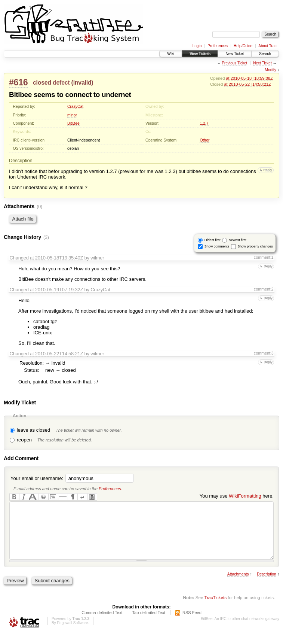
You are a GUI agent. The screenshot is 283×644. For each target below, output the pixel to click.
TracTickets (215, 609)
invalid (82, 83)
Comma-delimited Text (102, 624)
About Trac (267, 46)
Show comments (217, 246)
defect (61, 83)
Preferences (218, 46)
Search (265, 54)
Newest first (238, 240)
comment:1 (264, 257)
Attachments (238, 585)
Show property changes (255, 246)
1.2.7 (204, 123)
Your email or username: (37, 478)
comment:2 (264, 289)
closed (42, 83)
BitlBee (73, 123)
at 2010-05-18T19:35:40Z (56, 258)
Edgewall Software (72, 634)
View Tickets (200, 54)
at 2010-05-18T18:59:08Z (249, 78)
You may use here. (237, 496)
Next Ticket (262, 63)
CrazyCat (75, 107)
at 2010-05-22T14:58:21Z (247, 84)
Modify (270, 70)
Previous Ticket (234, 63)
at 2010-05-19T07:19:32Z (56, 290)
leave (23, 430)
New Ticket (235, 54)
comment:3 (264, 353)
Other (204, 140)
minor (72, 115)
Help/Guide (243, 46)
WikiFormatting (245, 496)
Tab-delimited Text (149, 624)
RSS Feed (192, 624)
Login (197, 46)
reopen (24, 440)
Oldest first (213, 240)
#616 (18, 82)
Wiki (171, 54)
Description (267, 585)
